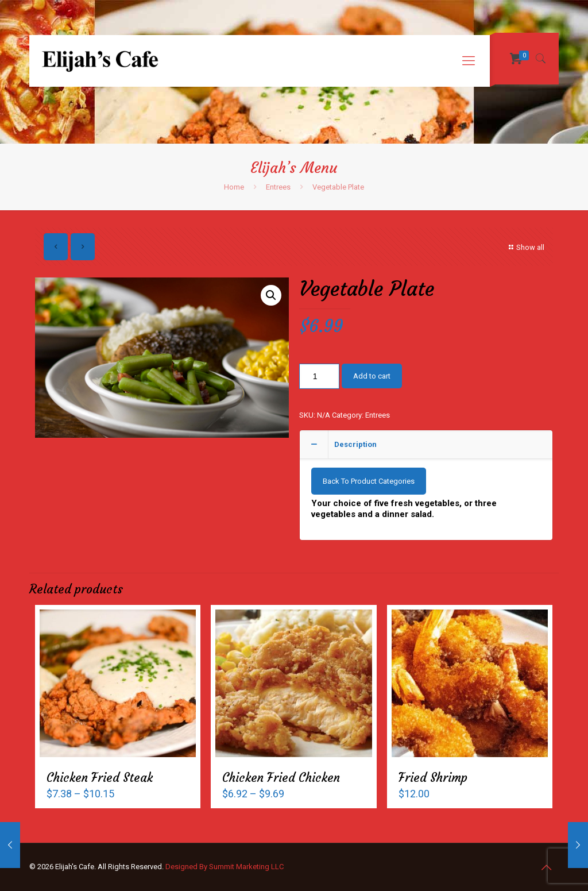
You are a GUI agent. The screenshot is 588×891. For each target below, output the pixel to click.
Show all (525, 247)
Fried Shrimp (433, 778)
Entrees (278, 187)
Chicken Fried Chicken (281, 778)
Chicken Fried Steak (100, 778)
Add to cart (372, 376)
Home (234, 187)
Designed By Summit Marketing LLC (225, 867)
